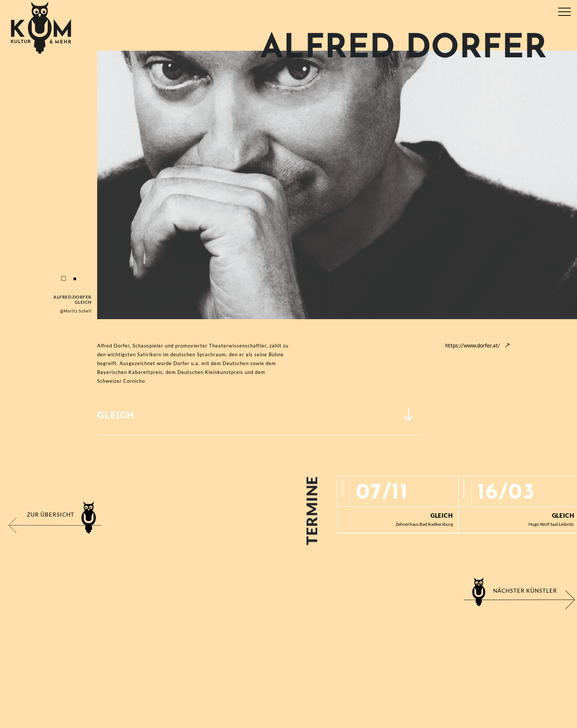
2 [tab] (75, 279)
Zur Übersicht (51, 514)
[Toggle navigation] (564, 10)
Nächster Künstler (525, 590)
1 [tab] (64, 279)
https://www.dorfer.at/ (473, 345)
